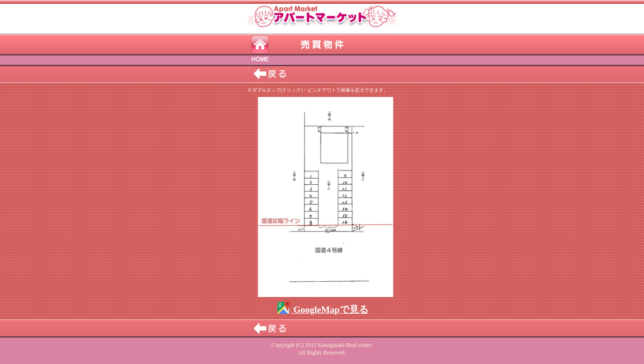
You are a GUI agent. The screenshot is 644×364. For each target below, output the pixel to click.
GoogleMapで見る (322, 310)
